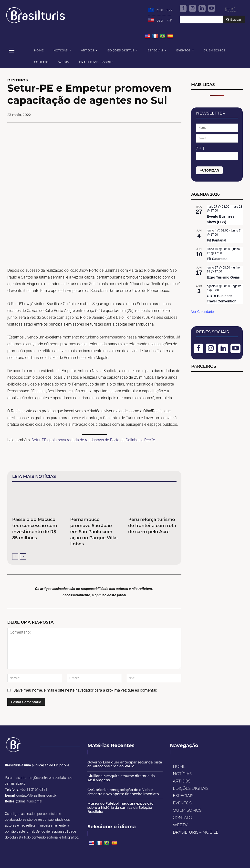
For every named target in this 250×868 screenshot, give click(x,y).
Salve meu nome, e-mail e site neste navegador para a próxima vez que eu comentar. (85, 690)
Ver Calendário (203, 312)
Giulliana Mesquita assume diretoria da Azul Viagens (121, 778)
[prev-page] (15, 557)
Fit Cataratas (217, 259)
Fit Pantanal (216, 240)
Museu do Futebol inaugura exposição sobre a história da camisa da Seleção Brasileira (120, 808)
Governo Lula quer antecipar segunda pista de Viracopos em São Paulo (125, 764)
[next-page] (23, 557)
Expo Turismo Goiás (223, 277)
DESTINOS (18, 80)
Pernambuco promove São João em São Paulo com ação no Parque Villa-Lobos (94, 532)
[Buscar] (234, 20)
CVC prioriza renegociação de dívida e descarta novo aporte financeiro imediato (123, 792)
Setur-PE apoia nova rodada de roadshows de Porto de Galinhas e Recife (93, 440)
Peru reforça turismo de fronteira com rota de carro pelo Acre (152, 526)
